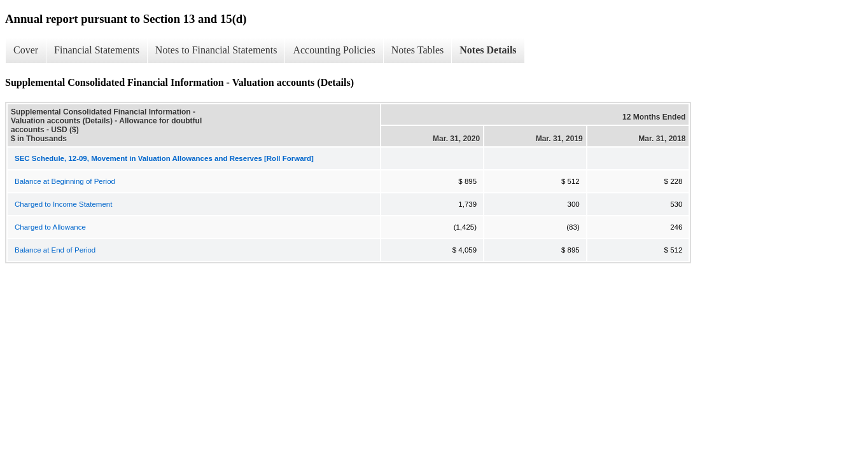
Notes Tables (418, 50)
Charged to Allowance (50, 227)
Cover (26, 50)
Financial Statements (97, 50)
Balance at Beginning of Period (65, 181)
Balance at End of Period (55, 250)
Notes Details (488, 50)
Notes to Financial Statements (216, 50)
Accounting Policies (334, 50)
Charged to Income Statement (63, 204)
